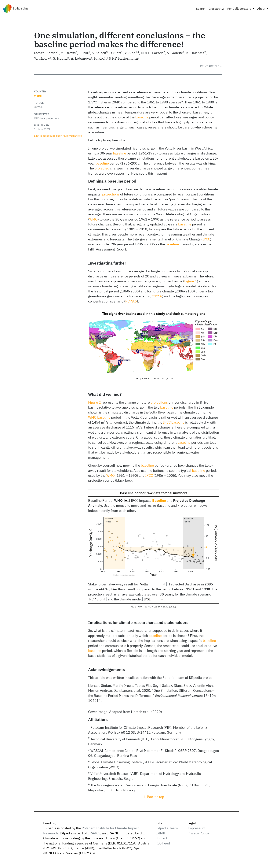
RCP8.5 (131, 301)
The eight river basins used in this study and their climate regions (154, 314)
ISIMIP (161, 833)
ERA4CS (94, 833)
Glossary (216, 9)
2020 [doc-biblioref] (169, 378)
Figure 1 (191, 281)
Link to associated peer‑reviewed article (58, 136)
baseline (142, 117)
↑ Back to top (154, 797)
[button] (211, 66)
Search (201, 9)
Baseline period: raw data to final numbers (154, 493)
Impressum (196, 828)
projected (102, 168)
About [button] (262, 9)
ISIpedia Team (167, 828)
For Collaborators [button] (240, 9)
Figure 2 (95, 402)
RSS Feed (163, 843)
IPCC (206, 239)
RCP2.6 (156, 296)
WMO (93, 219)
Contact (161, 838)
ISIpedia (15, 9)
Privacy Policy (198, 833)
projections (111, 194)
